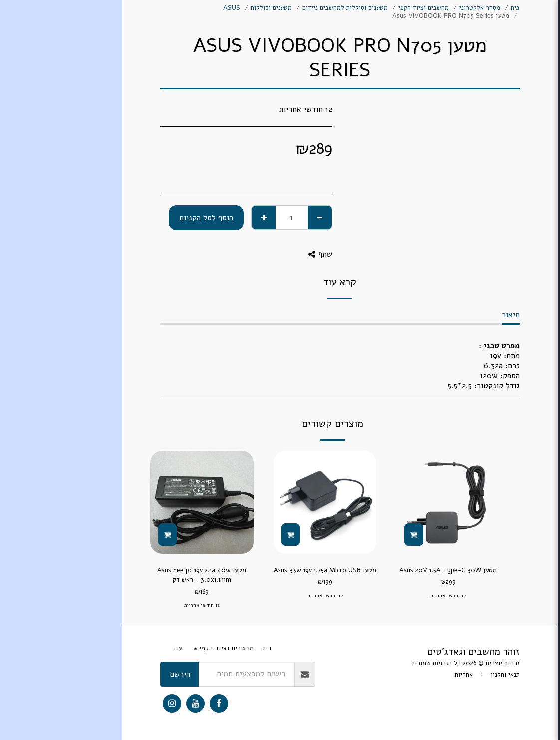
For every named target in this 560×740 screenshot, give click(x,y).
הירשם (58, 674)
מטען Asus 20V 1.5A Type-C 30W (326, 570)
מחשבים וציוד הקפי (301, 8)
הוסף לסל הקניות (84, 218)
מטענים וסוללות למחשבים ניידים (223, 8)
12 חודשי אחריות (326, 596)
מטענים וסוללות (149, 8)
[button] (498, 386)
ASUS (109, 8)
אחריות (341, 675)
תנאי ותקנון (383, 675)
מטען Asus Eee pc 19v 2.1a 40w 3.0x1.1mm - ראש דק (79, 575)
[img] (326, 502)
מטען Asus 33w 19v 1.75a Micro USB (203, 570)
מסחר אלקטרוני (357, 8)
